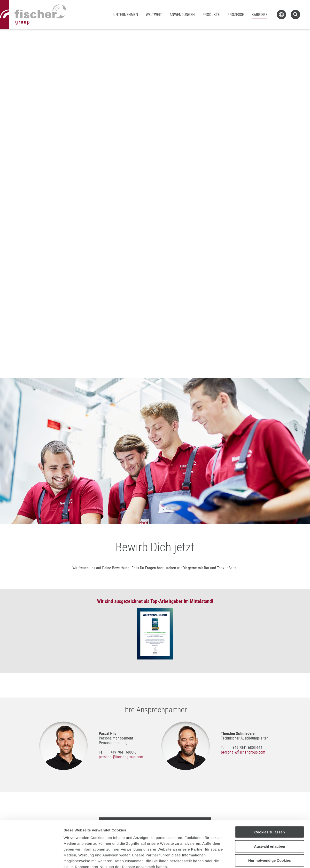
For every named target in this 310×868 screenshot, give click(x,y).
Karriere (260, 15)
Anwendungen (182, 15)
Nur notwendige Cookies (270, 832)
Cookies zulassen (270, 804)
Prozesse (236, 15)
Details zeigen (258, 858)
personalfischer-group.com (121, 757)
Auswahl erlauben (270, 818)
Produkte (211, 15)
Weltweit (154, 15)
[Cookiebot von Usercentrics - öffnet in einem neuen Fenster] (31, 859)
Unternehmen (126, 15)
